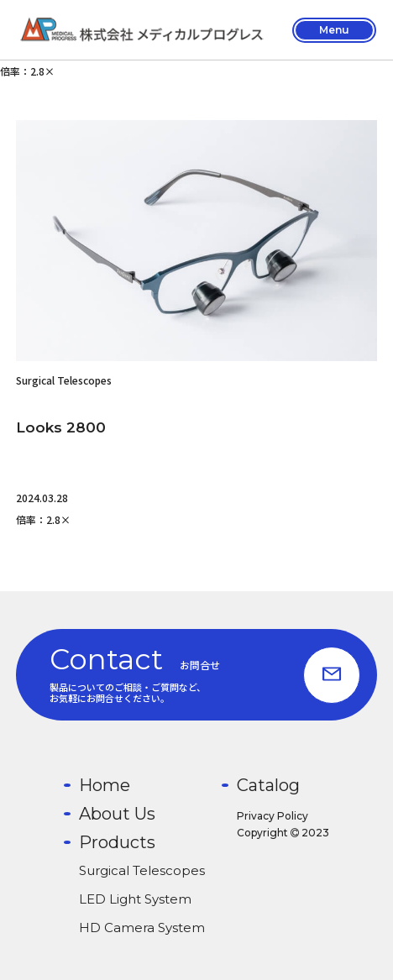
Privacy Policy (272, 816)
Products (117, 842)
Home (105, 785)
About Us (117, 814)
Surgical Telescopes (142, 870)
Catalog (268, 785)
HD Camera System (142, 928)
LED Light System (135, 899)
